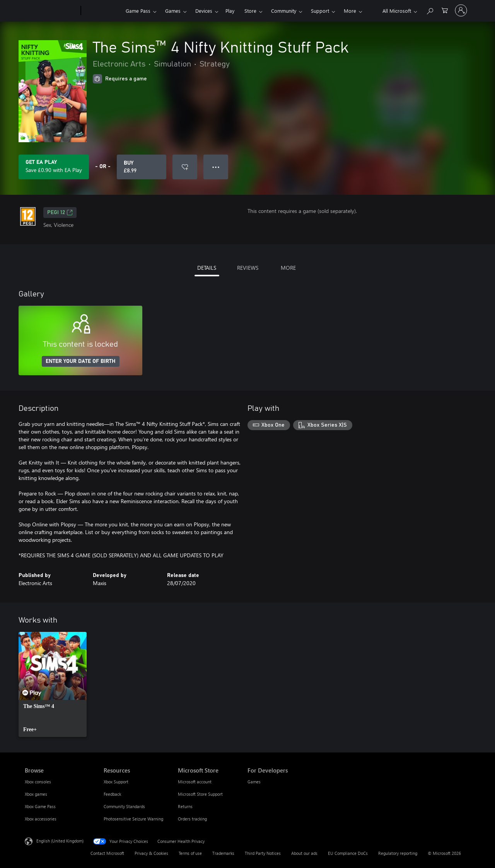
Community (284, 11)
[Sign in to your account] (461, 10)
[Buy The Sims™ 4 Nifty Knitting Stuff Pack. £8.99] (142, 167)
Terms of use (190, 853)
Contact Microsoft (107, 853)
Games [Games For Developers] (254, 782)
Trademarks (223, 853)
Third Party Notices (263, 853)
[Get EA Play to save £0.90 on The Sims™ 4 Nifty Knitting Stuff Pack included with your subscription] (54, 167)
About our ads (304, 853)
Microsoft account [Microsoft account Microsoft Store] (195, 782)
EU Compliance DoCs (348, 853)
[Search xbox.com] (430, 10)
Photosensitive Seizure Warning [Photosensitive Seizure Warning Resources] (133, 819)
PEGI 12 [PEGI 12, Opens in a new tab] (60, 213)
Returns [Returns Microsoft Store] (185, 806)
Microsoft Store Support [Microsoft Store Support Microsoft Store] (200, 794)
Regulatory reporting (398, 853)
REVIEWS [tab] (248, 268)
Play (230, 11)
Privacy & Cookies (151, 853)
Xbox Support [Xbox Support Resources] (116, 782)
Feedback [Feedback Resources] (112, 794)
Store (250, 11)
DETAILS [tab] (207, 268)
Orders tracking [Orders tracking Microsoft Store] (192, 819)
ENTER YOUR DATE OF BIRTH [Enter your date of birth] (81, 361)
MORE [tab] (288, 268)
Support (320, 11)
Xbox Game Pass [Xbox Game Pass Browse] (40, 806)
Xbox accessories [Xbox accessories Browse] (41, 819)
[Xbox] (102, 11)
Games (173, 11)
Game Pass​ (138, 11)
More (350, 11)
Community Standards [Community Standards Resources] (124, 806)
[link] (53, 684)
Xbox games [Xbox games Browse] (36, 794)
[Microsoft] (51, 11)
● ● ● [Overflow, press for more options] (216, 167)
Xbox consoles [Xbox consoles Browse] (38, 782)
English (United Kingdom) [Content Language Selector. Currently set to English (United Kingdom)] (60, 841)
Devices (204, 11)
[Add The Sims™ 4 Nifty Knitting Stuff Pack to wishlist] (185, 167)
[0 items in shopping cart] (445, 10)
